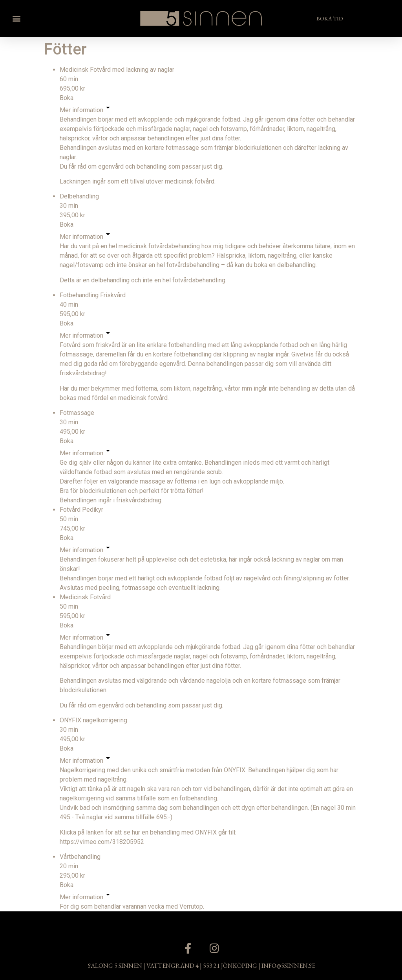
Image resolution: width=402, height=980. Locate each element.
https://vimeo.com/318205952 (102, 842)
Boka (67, 98)
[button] (16, 18)
